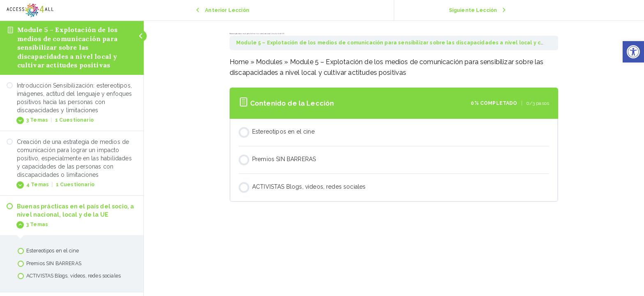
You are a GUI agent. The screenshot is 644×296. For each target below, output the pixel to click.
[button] (633, 52)
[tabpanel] (394, 67)
